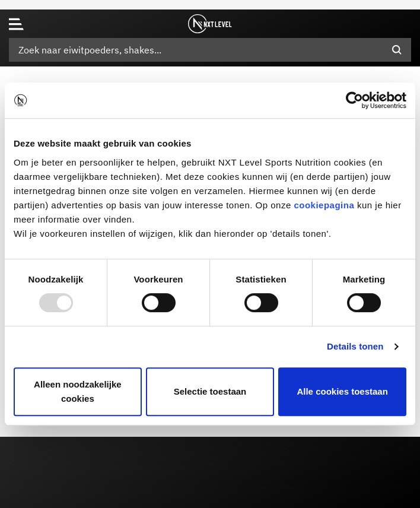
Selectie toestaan (210, 391)
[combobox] (210, 50)
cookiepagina (324, 205)
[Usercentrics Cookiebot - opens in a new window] (354, 100)
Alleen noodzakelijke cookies (78, 391)
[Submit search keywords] (397, 50)
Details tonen (355, 346)
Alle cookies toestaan (342, 391)
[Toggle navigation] (16, 24)
